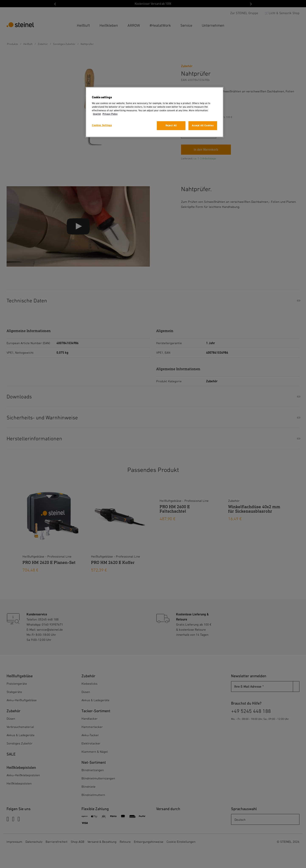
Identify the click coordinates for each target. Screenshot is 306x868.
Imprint (97, 114)
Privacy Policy (110, 114)
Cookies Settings (102, 125)
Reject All (171, 126)
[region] (154, 112)
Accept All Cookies (203, 126)
